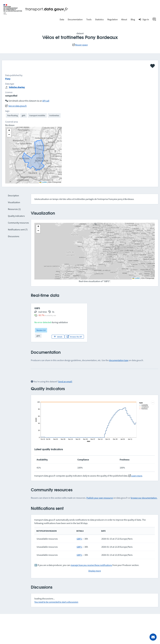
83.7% (42, 315)
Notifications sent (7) (18, 229)
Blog (133, 19)
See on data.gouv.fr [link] (18, 106)
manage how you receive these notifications (91, 565)
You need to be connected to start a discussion (56, 602)
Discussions (14, 236)
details (58, 337)
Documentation (75, 19)
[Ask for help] (153, 637)
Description (13, 195)
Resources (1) (14, 209)
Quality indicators (16, 216)
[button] (38, 227)
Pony (8, 79)
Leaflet (136, 278)
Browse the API (74, 337)
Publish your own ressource (100, 498)
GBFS (79, 539)
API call (46, 101)
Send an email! (65, 381)
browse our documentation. (144, 498)
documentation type (119, 360)
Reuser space (81, 45)
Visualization (14, 202)
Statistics (99, 19)
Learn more (137, 476)
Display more (95, 571)
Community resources (18, 223)
